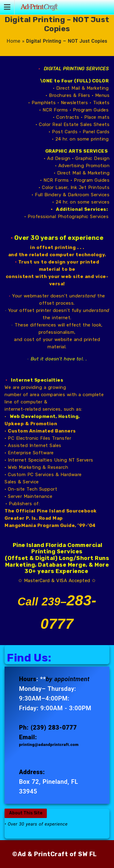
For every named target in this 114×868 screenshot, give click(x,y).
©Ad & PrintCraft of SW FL (55, 854)
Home (14, 41)
